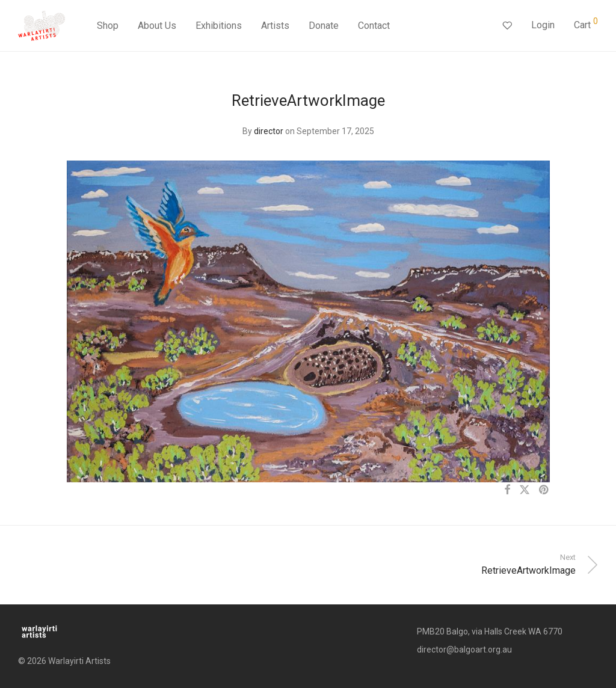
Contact (374, 26)
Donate (324, 26)
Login (543, 25)
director (269, 131)
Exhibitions (219, 26)
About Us (157, 26)
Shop (108, 26)
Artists (275, 26)
